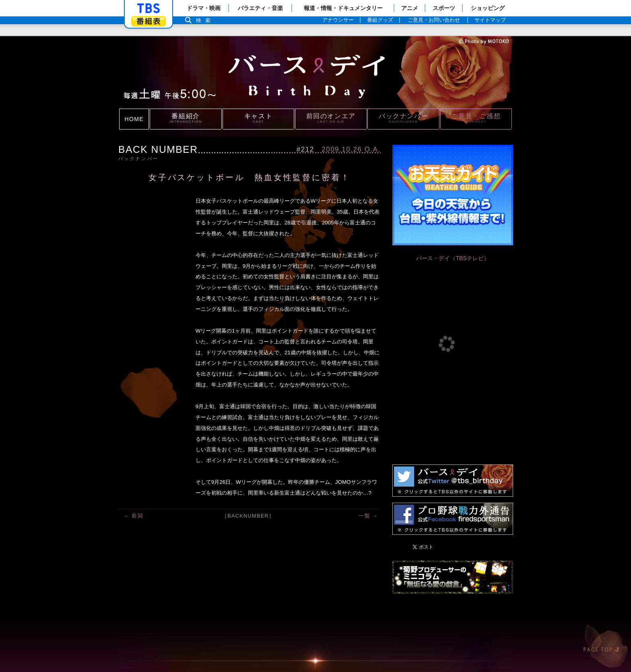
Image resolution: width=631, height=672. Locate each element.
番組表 (148, 21)
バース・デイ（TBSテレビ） (453, 258)
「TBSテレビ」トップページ (148, 8)
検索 (205, 20)
